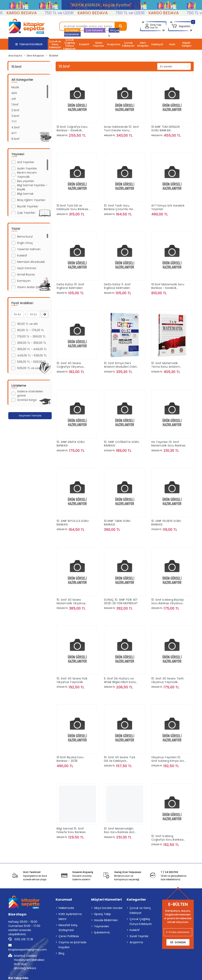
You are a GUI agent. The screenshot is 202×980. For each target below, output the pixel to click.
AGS (14, 93)
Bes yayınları (26, 181)
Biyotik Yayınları (28, 206)
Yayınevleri (101, 926)
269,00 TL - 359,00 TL (32, 343)
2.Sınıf (15, 110)
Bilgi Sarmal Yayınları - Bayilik (32, 187)
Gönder (178, 942)
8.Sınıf (15, 139)
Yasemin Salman (29, 249)
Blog (61, 953)
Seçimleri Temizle (30, 416)
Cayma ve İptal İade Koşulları (72, 945)
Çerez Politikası (69, 936)
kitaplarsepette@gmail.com (28, 948)
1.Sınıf (15, 104)
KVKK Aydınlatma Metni (70, 917)
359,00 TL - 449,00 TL (32, 349)
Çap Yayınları (26, 213)
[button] (181, 26)
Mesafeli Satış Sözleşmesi (68, 928)
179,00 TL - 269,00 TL (31, 336)
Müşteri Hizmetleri (107, 900)
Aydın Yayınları (27, 168)
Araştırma (136, 942)
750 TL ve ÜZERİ (74, 13)
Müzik (15, 87)
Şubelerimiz (102, 932)
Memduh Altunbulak (31, 262)
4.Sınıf (16, 127)
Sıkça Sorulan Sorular (108, 908)
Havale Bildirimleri (106, 920)
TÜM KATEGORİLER (29, 44)
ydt (14, 99)
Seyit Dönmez (27, 268)
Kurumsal (64, 900)
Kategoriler (136, 900)
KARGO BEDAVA (37, 13)
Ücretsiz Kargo (27, 400)
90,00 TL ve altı (27, 324)
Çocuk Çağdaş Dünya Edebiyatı (141, 921)
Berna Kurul (25, 237)
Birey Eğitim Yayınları (31, 200)
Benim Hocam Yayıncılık (27, 175)
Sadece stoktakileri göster (30, 393)
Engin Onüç (25, 243)
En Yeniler (72, 30)
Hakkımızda (66, 908)
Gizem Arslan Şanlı (30, 287)
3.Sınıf (15, 116)
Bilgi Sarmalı (25, 194)
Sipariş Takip (102, 914)
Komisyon (24, 281)
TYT (14, 122)
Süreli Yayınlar (139, 936)
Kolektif (22, 256)
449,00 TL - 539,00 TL (32, 355)
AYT (14, 133)
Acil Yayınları (26, 162)
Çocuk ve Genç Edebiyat (140, 910)
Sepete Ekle (77, 143)
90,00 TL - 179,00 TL (31, 330)
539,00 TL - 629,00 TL (32, 362)
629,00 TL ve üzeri (29, 368)
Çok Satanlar (94, 30)
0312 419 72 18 (21, 939)
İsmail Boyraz (26, 274)
